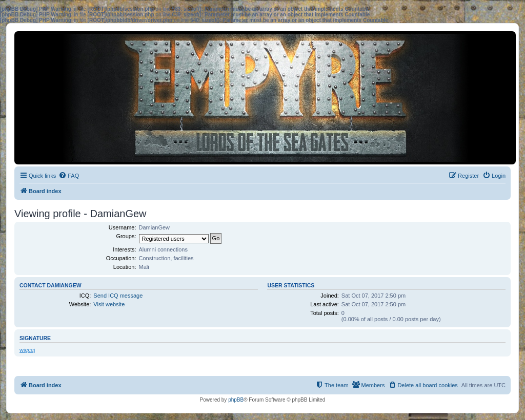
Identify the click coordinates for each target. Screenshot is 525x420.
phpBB (236, 400)
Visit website (109, 304)
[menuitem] (69, 176)
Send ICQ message (118, 296)
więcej (27, 350)
